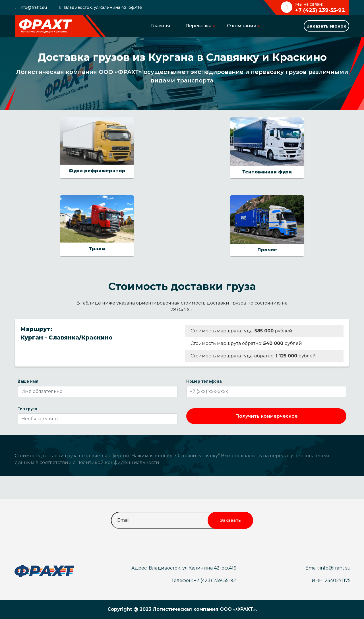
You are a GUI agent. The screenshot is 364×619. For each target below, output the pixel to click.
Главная (161, 26)
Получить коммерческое (266, 416)
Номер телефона (204, 381)
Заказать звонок (327, 26)
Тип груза (27, 409)
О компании (242, 26)
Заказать (230, 520)
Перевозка (198, 26)
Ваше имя (28, 381)
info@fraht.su (33, 7)
